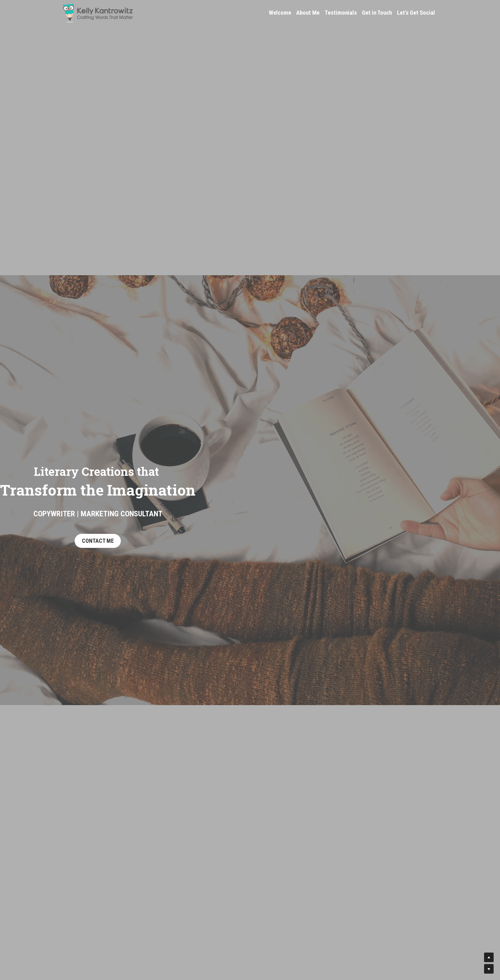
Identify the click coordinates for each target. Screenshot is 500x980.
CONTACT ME (98, 541)
